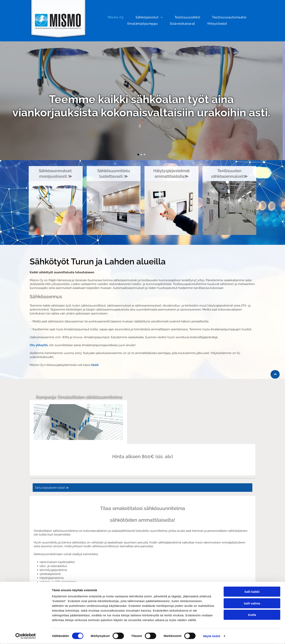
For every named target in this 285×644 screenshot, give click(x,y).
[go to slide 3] (144, 155)
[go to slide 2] (141, 155)
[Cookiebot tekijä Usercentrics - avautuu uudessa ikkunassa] (26, 636)
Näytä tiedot (212, 636)
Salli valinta (252, 603)
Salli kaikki (252, 592)
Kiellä (252, 615)
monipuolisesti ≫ (56, 176)
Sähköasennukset (56, 171)
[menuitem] (116, 18)
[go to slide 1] (138, 155)
